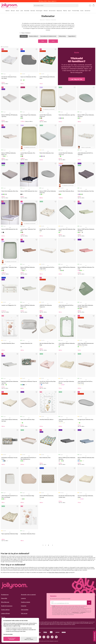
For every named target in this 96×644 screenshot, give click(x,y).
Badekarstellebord (33, 36)
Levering (23, 598)
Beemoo (57, 572)
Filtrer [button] (43, 41)
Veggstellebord (72, 36)
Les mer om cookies (8, 634)
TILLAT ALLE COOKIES (12, 639)
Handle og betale (25, 602)
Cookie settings (5, 610)
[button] (90, 6)
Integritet (24, 606)
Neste (52, 545)
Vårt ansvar (24, 613)
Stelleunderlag (62, 36)
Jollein (67, 572)
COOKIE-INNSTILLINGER (29, 639)
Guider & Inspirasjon (7, 606)
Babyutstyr (42, 20)
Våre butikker (25, 610)
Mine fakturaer (5, 602)
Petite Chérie (52, 572)
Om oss (3, 617)
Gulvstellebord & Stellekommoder (48, 36)
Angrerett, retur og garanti (28, 595)
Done (60, 572)
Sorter (53, 41)
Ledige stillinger (5, 613)
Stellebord (48, 20)
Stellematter (54, 20)
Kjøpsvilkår (4, 598)
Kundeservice (5, 595)
